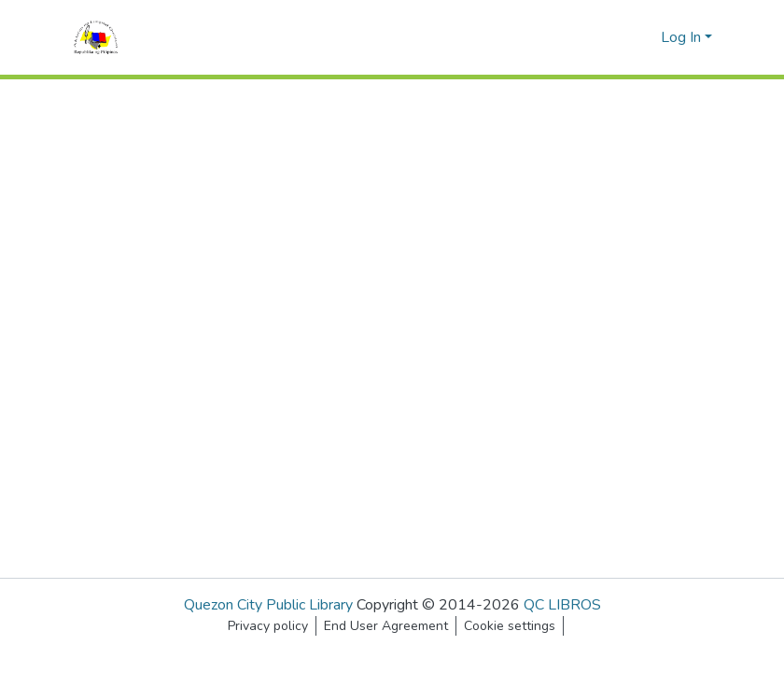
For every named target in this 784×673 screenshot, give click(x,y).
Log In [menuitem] (681, 37)
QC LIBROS (562, 605)
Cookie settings (510, 626)
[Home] (96, 37)
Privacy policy (268, 626)
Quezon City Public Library (268, 605)
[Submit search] (616, 37)
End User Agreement (386, 626)
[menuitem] (644, 37)
